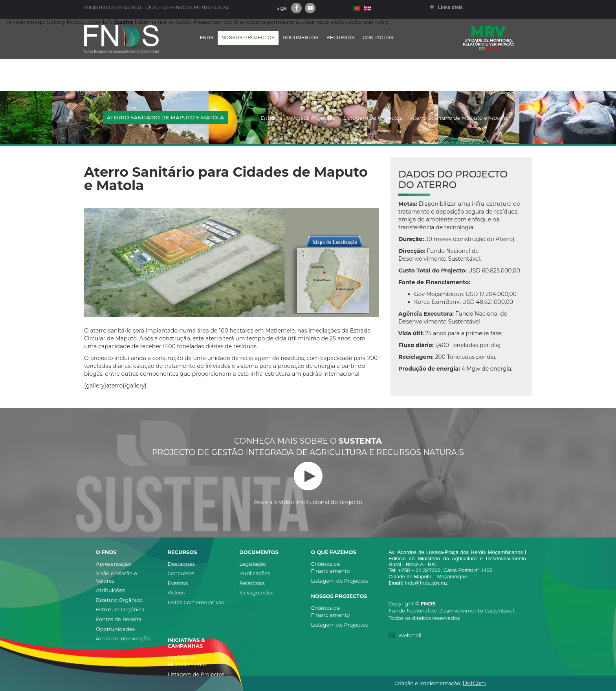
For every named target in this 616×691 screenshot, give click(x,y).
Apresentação (114, 564)
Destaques (181, 564)
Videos (176, 592)
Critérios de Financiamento (331, 568)
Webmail (410, 635)
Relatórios (252, 583)
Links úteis (450, 7)
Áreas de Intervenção (123, 638)
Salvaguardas (256, 592)
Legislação (253, 564)
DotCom (474, 683)
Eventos (178, 583)
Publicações (255, 573)
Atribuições (110, 590)
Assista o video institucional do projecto (308, 484)
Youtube (310, 8)
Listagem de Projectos (340, 581)
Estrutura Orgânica (120, 609)
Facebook (296, 8)
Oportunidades (115, 629)
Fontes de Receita (119, 619)
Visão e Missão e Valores (116, 577)
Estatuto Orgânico (119, 600)
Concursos (181, 573)
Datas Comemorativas (196, 602)
